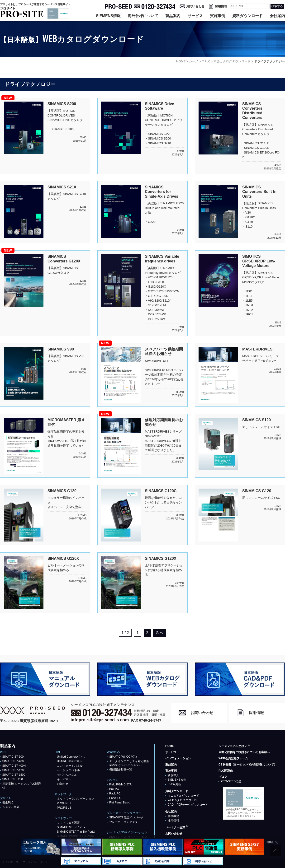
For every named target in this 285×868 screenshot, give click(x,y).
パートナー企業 (175, 827)
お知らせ (63, 784)
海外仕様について (143, 16)
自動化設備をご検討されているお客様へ (244, 752)
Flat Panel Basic (120, 803)
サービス (195, 16)
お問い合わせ (195, 6)
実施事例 (218, 16)
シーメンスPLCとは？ (233, 746)
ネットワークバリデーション (76, 799)
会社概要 (173, 816)
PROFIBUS (64, 808)
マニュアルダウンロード (183, 796)
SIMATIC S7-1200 (14, 770)
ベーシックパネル (68, 770)
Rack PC (115, 793)
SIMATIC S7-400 (13, 761)
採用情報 (221, 6)
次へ (160, 633)
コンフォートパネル (70, 766)
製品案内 (173, 16)
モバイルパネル (67, 775)
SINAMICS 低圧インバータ (126, 817)
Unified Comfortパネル (71, 757)
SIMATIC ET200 (13, 779)
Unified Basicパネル (70, 761)
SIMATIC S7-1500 (14, 775)
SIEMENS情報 (108, 16)
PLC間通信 (226, 771)
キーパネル (64, 779)
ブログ (223, 777)
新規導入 (173, 775)
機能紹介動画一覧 (121, 770)
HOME (170, 746)
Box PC (114, 789)
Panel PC (115, 798)
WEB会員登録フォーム (233, 758)
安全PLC (8, 803)
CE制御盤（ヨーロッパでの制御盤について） (248, 765)
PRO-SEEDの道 (231, 781)
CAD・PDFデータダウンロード (188, 805)
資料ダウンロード (247, 16)
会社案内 (277, 16)
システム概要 (11, 807)
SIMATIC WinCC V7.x (123, 757)
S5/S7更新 (174, 784)
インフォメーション (178, 758)
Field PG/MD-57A (120, 784)
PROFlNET (64, 803)
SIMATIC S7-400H (14, 766)
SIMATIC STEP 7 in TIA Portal (76, 832)
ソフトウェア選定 (68, 823)
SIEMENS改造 (177, 780)
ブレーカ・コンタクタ (123, 822)
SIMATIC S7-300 (13, 757)
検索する (277, 6)
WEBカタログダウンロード (185, 800)
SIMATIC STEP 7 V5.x (71, 827)
